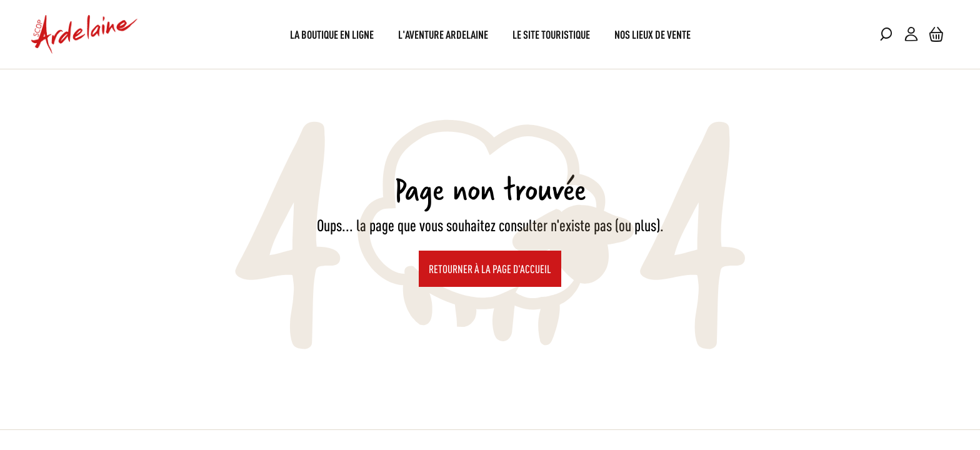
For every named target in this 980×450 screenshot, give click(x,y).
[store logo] (84, 34)
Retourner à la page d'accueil (490, 268)
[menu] (490, 34)
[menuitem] (332, 34)
